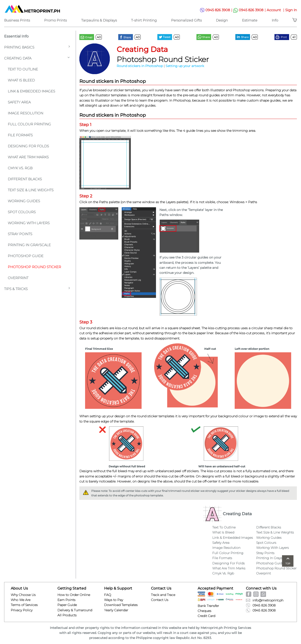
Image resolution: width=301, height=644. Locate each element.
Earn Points (66, 600)
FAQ (108, 595)
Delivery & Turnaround (75, 610)
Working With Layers (29, 223)
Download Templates (121, 605)
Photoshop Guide (26, 256)
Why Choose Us (23, 595)
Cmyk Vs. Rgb (223, 573)
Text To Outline (23, 69)
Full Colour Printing (29, 124)
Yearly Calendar (116, 610)
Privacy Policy (22, 610)
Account (276, 10)
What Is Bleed (223, 532)
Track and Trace (163, 595)
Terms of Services (24, 605)
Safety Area (19, 102)
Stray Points (20, 234)
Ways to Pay (114, 600)
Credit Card (206, 616)
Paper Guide (67, 605)
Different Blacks (25, 179)
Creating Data (37, 58)
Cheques (204, 611)
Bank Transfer (208, 606)
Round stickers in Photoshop (140, 66)
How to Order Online (74, 595)
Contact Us (160, 600)
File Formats (20, 135)
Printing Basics (37, 47)
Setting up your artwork (185, 66)
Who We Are (21, 600)
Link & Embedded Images (31, 91)
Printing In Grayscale (29, 245)
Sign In (291, 10)
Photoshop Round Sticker (34, 267)
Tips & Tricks (37, 289)
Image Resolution (26, 113)
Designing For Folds (28, 146)
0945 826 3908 (217, 10)
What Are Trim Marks (28, 157)
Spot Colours (22, 212)
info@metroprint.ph (265, 600)
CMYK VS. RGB (20, 168)
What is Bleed (21, 80)
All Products (67, 615)
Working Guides (24, 201)
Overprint (18, 278)
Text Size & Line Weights (31, 190)
